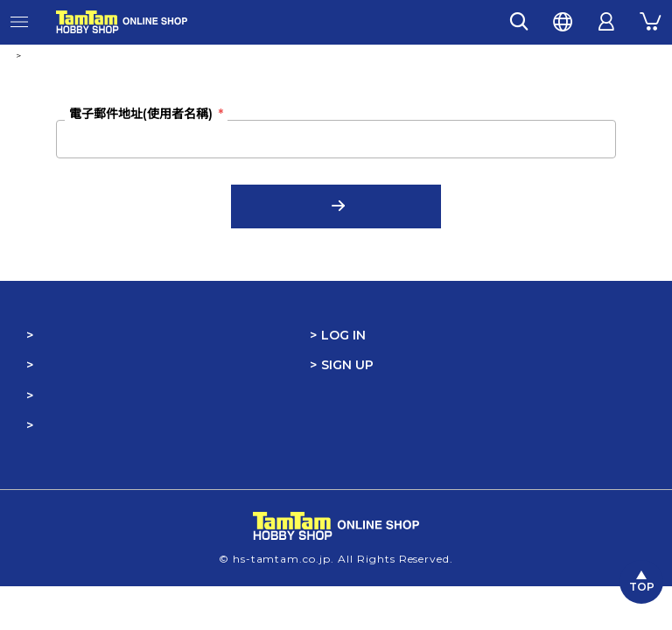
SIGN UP (347, 365)
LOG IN (343, 335)
